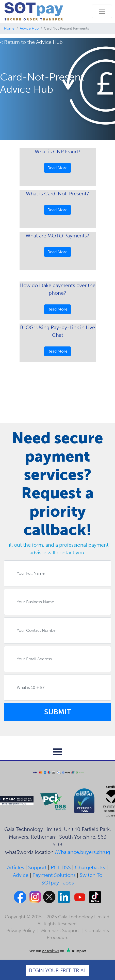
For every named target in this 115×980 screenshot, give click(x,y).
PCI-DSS (61, 867)
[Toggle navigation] (102, 11)
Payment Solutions (54, 875)
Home (9, 28)
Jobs (68, 883)
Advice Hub (29, 28)
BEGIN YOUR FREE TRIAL (58, 970)
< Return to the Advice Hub (31, 42)
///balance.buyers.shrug (83, 852)
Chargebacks (90, 867)
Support (37, 867)
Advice (21, 875)
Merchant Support (60, 931)
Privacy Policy (21, 931)
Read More (58, 168)
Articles (16, 867)
